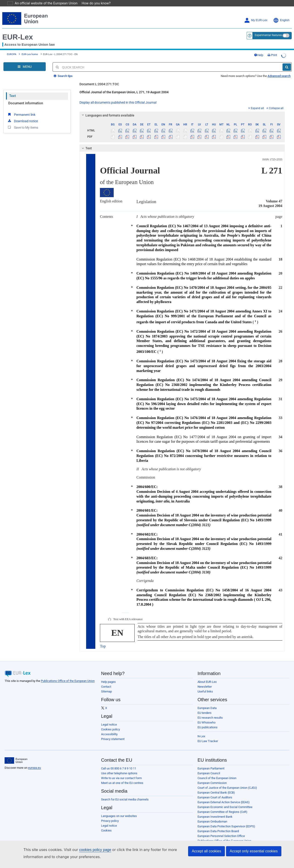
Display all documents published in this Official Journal (118, 96)
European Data (207, 702)
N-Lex (201, 730)
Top (103, 640)
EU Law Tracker (208, 735)
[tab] (182, 109)
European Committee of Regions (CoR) (222, 805)
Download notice (23, 114)
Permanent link (21, 108)
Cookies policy (110, 723)
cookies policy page (88, 850)
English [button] (281, 14)
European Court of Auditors (215, 791)
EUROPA (12, 48)
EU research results (210, 711)
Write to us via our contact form (121, 772)
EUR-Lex (18, 31)
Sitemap (106, 685)
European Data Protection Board (218, 825)
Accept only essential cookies (254, 851)
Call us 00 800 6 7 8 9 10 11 (119, 762)
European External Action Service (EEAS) (224, 796)
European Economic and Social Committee (225, 801)
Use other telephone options (119, 767)
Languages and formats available (107, 109)
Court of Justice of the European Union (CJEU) (227, 781)
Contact (106, 680)
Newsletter (205, 680)
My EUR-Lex (256, 14)
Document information (26, 97)
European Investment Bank (215, 810)
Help (259, 49)
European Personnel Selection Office (221, 830)
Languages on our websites (119, 810)
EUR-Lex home (30, 48)
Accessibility (109, 728)
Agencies (204, 839)
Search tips (63, 69)
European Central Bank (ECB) (216, 786)
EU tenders (205, 706)
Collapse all (275, 102)
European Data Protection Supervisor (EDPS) (226, 820)
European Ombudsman (212, 815)
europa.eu (34, 761)
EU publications (208, 721)
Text (13, 89)
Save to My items (23, 121)
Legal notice (109, 718)
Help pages (108, 675)
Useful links (205, 685)
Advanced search (279, 69)
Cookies (106, 824)
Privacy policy (110, 814)
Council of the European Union (217, 772)
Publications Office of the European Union (68, 674)
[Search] (287, 61)
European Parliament (211, 762)
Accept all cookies (206, 851)
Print (272, 49)
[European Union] (16, 754)
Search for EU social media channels (125, 793)
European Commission (212, 776)
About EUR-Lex (207, 675)
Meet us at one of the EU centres (122, 776)
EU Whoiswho (206, 716)
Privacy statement (113, 733)
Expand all (256, 102)
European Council (209, 767)
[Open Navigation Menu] (25, 60)
